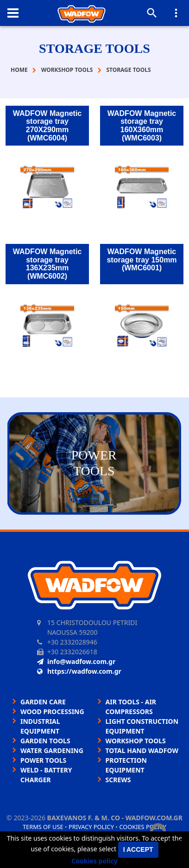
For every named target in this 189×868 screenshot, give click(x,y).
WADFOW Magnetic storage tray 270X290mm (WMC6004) (47, 126)
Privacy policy (91, 827)
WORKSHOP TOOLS (136, 741)
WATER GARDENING (52, 750)
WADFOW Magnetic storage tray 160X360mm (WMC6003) (142, 126)
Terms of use (43, 827)
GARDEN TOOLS (45, 741)
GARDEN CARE (43, 702)
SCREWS (118, 780)
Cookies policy (94, 861)
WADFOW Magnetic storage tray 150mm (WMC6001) (142, 260)
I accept (138, 849)
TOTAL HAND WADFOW (142, 750)
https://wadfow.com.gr (79, 671)
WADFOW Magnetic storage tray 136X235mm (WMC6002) (47, 264)
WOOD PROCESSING (52, 712)
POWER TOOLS (43, 760)
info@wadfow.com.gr (76, 661)
